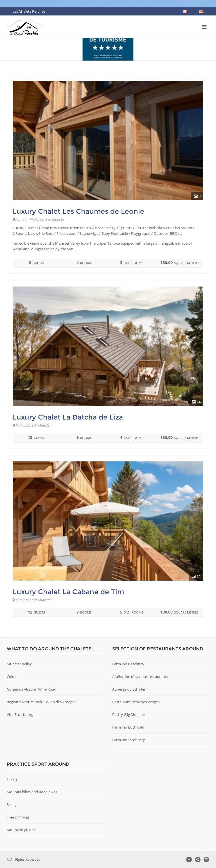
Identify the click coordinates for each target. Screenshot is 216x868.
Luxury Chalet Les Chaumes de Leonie (78, 211)
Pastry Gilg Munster (129, 714)
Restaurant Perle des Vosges (136, 702)
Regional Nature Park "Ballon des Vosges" (41, 702)
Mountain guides (21, 830)
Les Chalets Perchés (29, 11)
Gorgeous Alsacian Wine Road (31, 689)
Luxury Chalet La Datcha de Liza (68, 417)
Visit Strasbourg (20, 714)
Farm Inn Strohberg (129, 740)
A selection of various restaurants (140, 677)
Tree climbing (18, 817)
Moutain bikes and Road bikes (32, 792)
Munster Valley (19, 664)
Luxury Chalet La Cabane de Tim (68, 592)
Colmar (13, 677)
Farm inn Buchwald (128, 727)
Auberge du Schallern (130, 689)
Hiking (12, 779)
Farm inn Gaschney (128, 664)
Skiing (12, 804)
